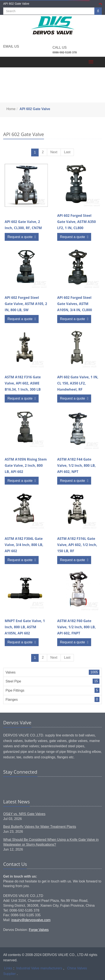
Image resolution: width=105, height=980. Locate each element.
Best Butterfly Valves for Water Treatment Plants (40, 827)
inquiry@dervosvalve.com (31, 920)
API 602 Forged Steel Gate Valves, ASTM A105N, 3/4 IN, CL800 (75, 304)
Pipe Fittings (15, 690)
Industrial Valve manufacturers (39, 968)
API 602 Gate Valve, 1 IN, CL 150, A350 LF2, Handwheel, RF (78, 383)
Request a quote (22, 237)
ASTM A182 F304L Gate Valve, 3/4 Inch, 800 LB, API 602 (24, 545)
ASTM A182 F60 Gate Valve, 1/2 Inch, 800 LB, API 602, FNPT (77, 627)
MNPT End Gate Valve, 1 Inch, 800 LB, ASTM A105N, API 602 (25, 627)
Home (11, 109)
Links (8, 968)
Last (67, 152)
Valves (11, 672)
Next (54, 152)
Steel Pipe (13, 681)
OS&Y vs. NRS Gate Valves (24, 814)
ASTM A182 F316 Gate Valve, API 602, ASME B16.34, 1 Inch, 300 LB (23, 383)
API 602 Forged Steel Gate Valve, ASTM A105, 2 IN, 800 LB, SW (26, 304)
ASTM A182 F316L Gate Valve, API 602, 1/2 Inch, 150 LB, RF (77, 545)
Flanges (12, 700)
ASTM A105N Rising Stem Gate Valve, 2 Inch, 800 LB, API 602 (26, 465)
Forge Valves (39, 930)
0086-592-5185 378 (65, 52)
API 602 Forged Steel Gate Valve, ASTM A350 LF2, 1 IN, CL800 (77, 222)
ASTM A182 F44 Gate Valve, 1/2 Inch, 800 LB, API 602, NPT (77, 465)
